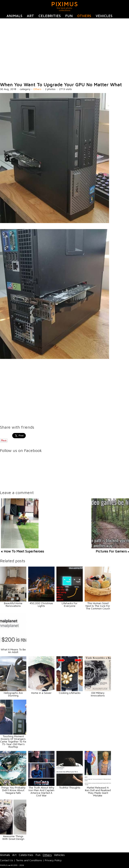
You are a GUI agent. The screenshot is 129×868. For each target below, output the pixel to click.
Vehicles (104, 16)
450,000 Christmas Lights (41, 604)
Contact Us (7, 860)
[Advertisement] (64, 50)
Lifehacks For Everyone (70, 604)
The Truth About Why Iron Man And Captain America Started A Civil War (41, 791)
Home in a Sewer (41, 693)
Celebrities (50, 16)
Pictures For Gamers (111, 551)
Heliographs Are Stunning (13, 694)
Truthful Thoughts (70, 787)
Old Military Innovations (98, 694)
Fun (69, 16)
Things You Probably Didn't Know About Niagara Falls (13, 790)
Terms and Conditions (29, 860)
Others (84, 16)
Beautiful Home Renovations (13, 604)
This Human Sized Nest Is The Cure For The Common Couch (98, 606)
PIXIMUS (65, 4)
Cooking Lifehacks (70, 693)
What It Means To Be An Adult (13, 651)
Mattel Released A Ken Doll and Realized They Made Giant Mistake (98, 791)
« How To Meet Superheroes (22, 551)
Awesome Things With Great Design (13, 837)
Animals (14, 16)
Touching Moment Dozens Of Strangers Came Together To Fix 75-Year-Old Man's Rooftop (13, 741)
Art (30, 16)
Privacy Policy (53, 860)
